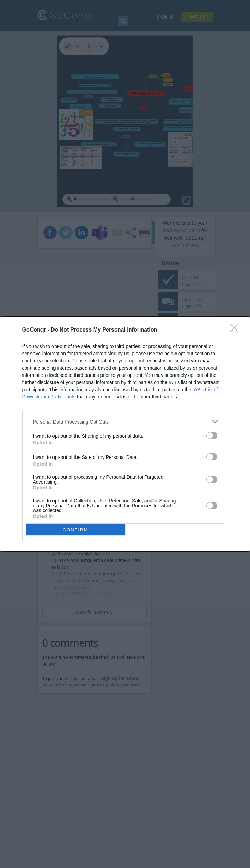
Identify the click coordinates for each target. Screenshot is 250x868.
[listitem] (125, 422)
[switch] (212, 436)
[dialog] (125, 434)
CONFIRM (76, 530)
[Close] (237, 330)
